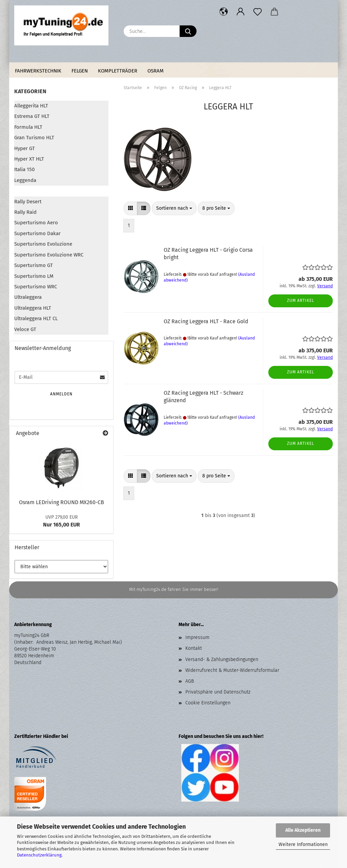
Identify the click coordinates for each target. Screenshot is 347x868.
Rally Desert (28, 202)
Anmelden (61, 394)
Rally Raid (25, 212)
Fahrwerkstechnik (38, 71)
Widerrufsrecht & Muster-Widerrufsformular (232, 670)
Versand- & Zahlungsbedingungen (222, 659)
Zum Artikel (301, 301)
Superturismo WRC (36, 287)
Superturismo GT (34, 265)
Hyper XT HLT (29, 159)
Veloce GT (25, 329)
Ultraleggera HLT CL (36, 318)
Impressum (197, 637)
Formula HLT (28, 127)
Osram (156, 71)
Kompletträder (118, 71)
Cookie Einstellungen (208, 703)
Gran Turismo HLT (34, 138)
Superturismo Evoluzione (43, 244)
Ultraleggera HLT (33, 308)
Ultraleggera (28, 297)
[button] (224, 12)
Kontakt (194, 648)
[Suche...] (188, 31)
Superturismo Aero (36, 223)
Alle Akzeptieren (303, 830)
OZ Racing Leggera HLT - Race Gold (206, 321)
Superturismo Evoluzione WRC (49, 255)
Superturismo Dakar (37, 233)
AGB (190, 681)
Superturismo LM (34, 276)
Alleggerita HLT (31, 106)
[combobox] (174, 208)
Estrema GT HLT (32, 116)
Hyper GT (25, 148)
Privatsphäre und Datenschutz (218, 692)
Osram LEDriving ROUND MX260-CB (62, 502)
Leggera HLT (28, 191)
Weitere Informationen (303, 844)
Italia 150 (24, 169)
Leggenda (25, 180)
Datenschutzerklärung (39, 855)
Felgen (80, 71)
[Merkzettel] (258, 12)
